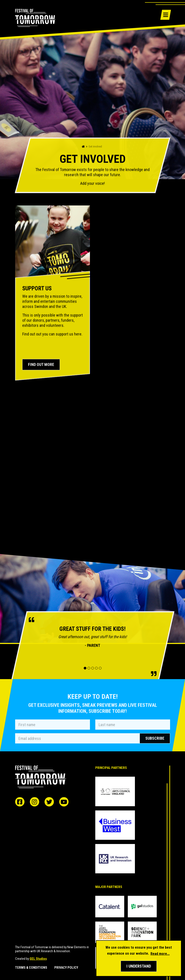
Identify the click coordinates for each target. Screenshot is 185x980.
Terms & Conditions (31, 968)
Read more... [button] (160, 954)
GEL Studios (38, 959)
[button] (139, 966)
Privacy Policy (66, 968)
